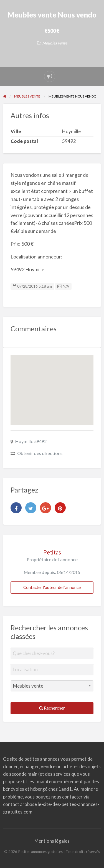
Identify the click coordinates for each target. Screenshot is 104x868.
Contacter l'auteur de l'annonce (52, 587)
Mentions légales (52, 841)
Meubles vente (55, 43)
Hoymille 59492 (31, 441)
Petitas (52, 552)
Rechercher (52, 708)
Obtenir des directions (40, 453)
